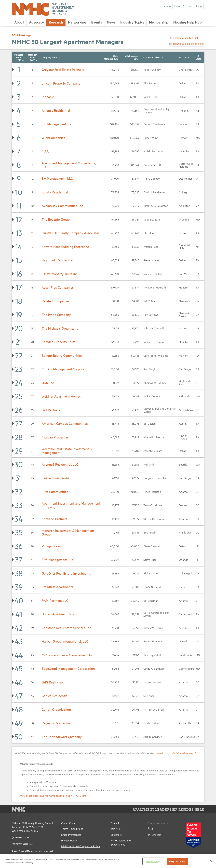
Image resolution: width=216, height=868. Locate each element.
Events (97, 22)
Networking (77, 22)
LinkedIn (154, 835)
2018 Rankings (21, 35)
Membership (159, 22)
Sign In (167, 6)
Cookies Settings (153, 861)
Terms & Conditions (72, 829)
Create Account (183, 6)
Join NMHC (117, 829)
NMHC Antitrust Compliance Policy (81, 846)
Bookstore (116, 835)
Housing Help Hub (187, 22)
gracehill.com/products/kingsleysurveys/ (175, 753)
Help (199, 6)
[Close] (211, 861)
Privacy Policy (69, 840)
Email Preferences (71, 835)
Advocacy (36, 22)
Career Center (69, 823)
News (111, 22)
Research (56, 22)
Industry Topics (132, 22)
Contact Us (117, 823)
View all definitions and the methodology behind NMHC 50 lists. (53, 796)
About (19, 22)
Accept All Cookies (177, 861)
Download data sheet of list (188, 44)
